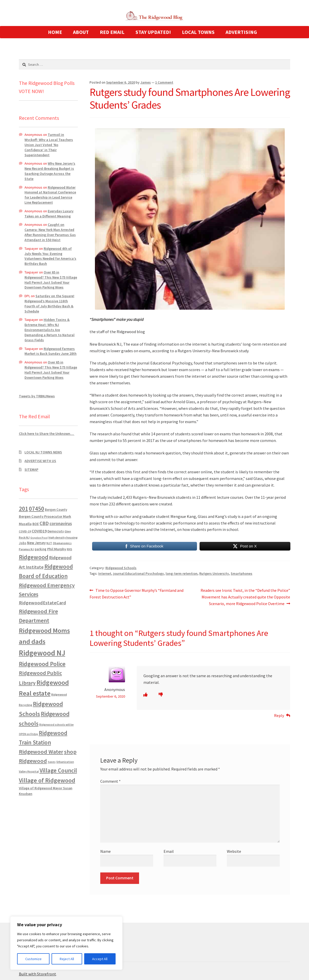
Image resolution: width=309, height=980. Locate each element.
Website (234, 851)
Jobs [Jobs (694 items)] (23, 543)
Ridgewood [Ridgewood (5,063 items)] (34, 557)
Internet (105, 573)
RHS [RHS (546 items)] (70, 549)
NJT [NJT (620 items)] (49, 543)
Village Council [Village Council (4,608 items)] (58, 770)
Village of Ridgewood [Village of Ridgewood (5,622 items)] (47, 780)
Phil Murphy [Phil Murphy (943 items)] (57, 549)
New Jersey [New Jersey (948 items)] (36, 543)
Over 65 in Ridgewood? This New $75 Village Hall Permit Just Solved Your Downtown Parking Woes (51, 280)
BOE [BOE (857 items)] (36, 524)
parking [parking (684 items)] (41, 549)
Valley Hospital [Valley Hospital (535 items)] (29, 772)
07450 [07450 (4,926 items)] (36, 509)
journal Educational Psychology (138, 573)
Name (106, 851)
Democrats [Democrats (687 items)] (56, 531)
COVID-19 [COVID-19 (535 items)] (25, 531)
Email (169, 851)
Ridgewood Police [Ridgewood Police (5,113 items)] (42, 664)
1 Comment (164, 82)
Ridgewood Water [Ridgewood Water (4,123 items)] (41, 752)
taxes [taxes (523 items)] (52, 762)
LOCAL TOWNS (198, 32)
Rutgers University (214, 573)
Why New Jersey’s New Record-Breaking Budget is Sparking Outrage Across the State (50, 171)
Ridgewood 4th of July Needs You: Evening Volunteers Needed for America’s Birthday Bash (50, 256)
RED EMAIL (112, 32)
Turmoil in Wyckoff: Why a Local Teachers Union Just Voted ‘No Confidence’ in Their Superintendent (49, 145)
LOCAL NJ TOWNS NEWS (43, 452)
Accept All (100, 959)
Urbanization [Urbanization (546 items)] (65, 762)
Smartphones (242, 573)
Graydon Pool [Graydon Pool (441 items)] (39, 538)
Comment (110, 781)
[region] (66, 943)
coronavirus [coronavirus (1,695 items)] (61, 524)
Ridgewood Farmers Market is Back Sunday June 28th (51, 351)
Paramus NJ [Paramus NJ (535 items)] (26, 549)
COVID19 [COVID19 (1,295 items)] (39, 531)
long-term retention (182, 573)
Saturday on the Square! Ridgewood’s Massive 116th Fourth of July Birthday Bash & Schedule (49, 303)
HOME (55, 32)
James (146, 82)
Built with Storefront (38, 974)
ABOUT (81, 32)
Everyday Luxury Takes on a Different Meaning (49, 214)
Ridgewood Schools (121, 568)
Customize (33, 959)
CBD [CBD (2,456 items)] (44, 523)
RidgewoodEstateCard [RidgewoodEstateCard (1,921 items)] (42, 603)
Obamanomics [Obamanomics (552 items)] (62, 543)
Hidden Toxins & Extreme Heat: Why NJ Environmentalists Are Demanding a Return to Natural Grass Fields (50, 330)
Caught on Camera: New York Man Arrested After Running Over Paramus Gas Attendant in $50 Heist (50, 232)
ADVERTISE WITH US (40, 461)
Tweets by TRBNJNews (37, 396)
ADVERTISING (241, 32)
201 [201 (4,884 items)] (23, 509)
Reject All (67, 959)
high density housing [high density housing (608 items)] (63, 537)
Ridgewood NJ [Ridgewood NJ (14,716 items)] (42, 653)
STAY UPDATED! (153, 32)
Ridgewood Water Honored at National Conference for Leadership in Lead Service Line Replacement (50, 195)
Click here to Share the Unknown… (47, 434)
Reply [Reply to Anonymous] (279, 715)
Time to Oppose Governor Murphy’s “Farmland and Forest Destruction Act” (137, 593)
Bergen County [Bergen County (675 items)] (56, 510)
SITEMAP (31, 469)
